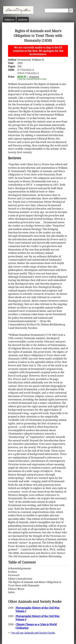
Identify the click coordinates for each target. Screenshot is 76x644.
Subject (9, 20)
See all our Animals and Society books (33, 633)
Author (23, 20)
